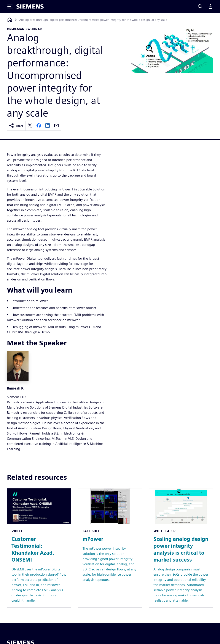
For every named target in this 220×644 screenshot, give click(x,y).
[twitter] (30, 126)
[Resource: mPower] (110, 548)
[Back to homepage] (10, 20)
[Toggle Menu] (10, 6)
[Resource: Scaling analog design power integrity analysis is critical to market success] (181, 548)
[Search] (200, 6)
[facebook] (39, 126)
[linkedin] (48, 126)
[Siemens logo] (30, 6)
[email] (56, 126)
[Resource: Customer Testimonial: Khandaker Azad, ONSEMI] (39, 548)
